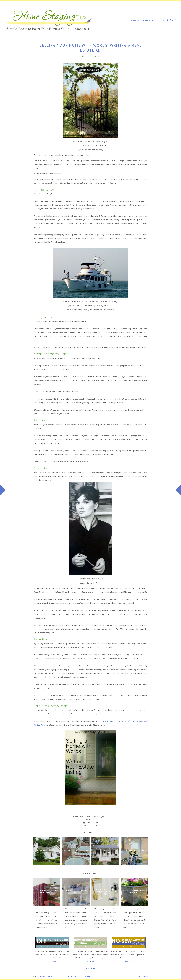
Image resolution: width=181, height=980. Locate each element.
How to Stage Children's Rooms (76, 892)
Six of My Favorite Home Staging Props (46, 892)
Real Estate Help (149, 20)
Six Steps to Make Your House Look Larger (105, 851)
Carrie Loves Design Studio (79, 976)
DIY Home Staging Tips (48, 976)
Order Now (53, 961)
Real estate (93, 826)
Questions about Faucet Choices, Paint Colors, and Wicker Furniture (105, 892)
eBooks (162, 20)
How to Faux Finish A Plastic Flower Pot (135, 892)
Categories (135, 20)
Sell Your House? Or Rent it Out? (46, 851)
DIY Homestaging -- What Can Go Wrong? (76, 851)
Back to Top (143, 976)
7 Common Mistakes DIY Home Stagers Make (135, 851)
